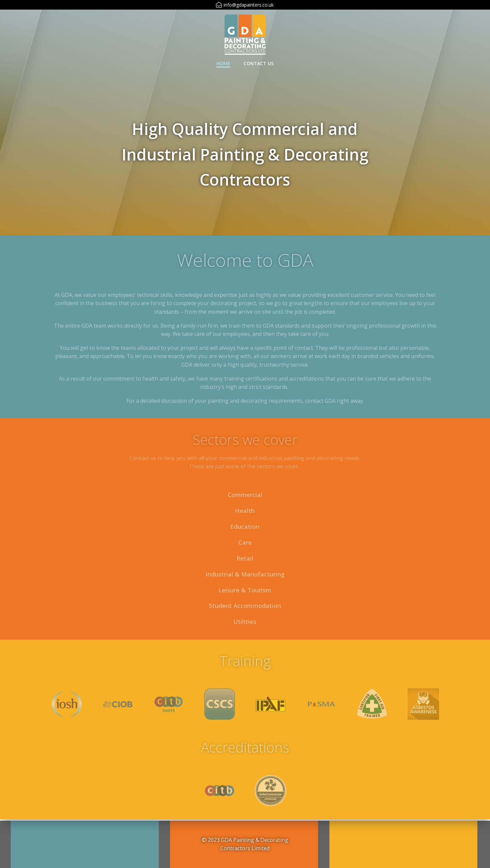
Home (223, 63)
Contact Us (259, 63)
